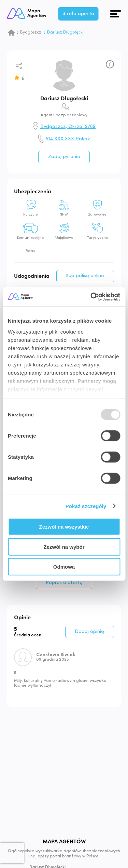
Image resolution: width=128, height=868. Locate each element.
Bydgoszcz (31, 33)
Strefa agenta (84, 14)
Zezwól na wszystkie (64, 527)
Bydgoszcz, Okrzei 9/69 (68, 127)
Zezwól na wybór (64, 547)
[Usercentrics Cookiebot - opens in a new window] (91, 297)
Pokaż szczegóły (86, 506)
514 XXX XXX (68, 139)
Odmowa (64, 567)
